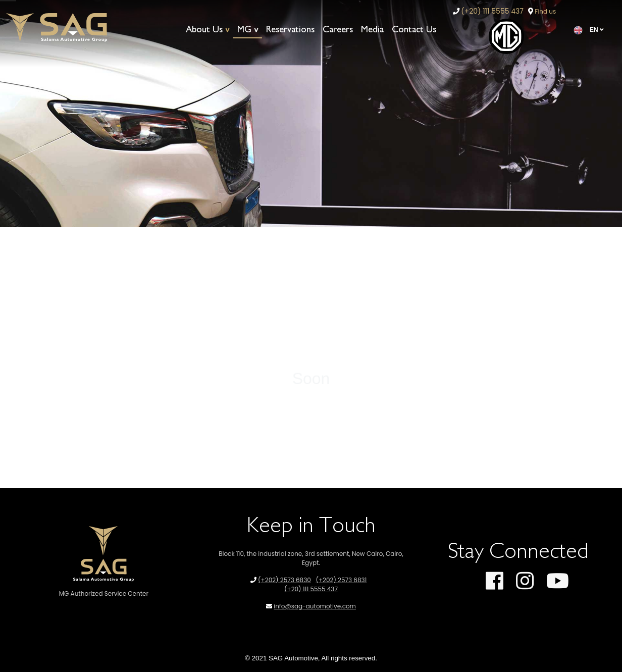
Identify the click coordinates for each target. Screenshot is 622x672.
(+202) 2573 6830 (284, 580)
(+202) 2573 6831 (341, 580)
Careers (338, 30)
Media (372, 30)
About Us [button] (204, 30)
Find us (545, 11)
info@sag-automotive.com (315, 606)
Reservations (290, 30)
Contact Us (414, 30)
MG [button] (244, 30)
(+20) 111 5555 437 (492, 11)
